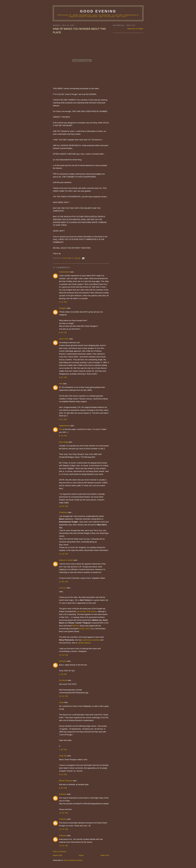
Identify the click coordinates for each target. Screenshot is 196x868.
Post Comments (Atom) (73, 860)
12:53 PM (64, 813)
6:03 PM (63, 333)
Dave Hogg (63, 442)
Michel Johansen (66, 781)
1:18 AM (63, 674)
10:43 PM (64, 506)
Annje (61, 702)
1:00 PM (63, 750)
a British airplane (84, 643)
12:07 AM (63, 829)
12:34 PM (64, 696)
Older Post (105, 855)
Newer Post (57, 855)
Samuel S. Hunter (66, 560)
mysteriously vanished (91, 640)
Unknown (63, 661)
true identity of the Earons (87, 611)
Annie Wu (63, 756)
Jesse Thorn (64, 339)
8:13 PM (63, 774)
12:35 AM (63, 582)
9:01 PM (63, 419)
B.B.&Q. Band (84, 629)
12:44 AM (63, 655)
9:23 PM (63, 436)
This (61, 429)
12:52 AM (63, 846)
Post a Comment (60, 852)
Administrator (64, 272)
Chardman (63, 512)
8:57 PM (63, 377)
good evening (98, 11)
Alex (61, 384)
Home (81, 855)
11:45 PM (64, 554)
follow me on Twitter (135, 29)
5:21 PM (63, 302)
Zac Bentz (63, 680)
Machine (75, 626)
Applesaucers (64, 426)
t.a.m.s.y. (63, 588)
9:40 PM (63, 788)
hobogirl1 (63, 308)
